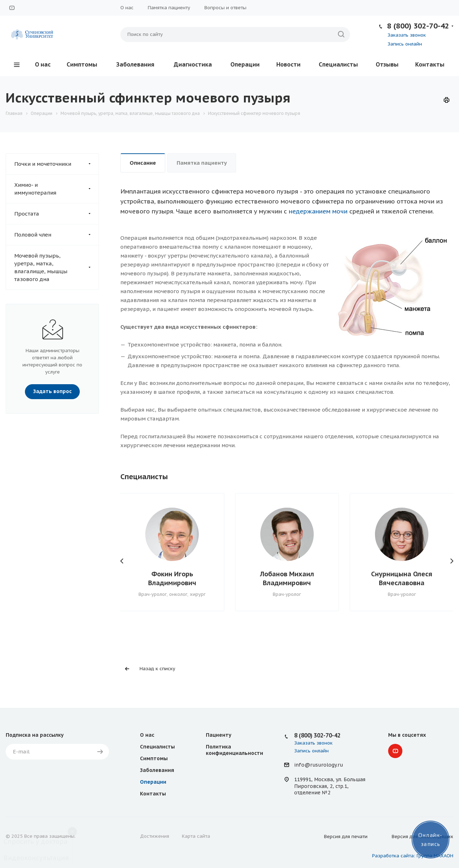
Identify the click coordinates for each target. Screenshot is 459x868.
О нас (127, 8)
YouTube (12, 8)
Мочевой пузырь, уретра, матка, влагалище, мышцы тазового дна (56, 268)
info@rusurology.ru (319, 765)
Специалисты (338, 64)
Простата (56, 214)
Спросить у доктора (36, 841)
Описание (143, 163)
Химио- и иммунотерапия (56, 189)
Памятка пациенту (169, 8)
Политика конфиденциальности (234, 750)
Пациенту (219, 735)
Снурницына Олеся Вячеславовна (402, 578)
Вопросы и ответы (225, 8)
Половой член (56, 235)
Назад (122, 561)
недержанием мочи (318, 211)
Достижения (155, 836)
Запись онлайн (405, 44)
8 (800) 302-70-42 (418, 26)
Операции (245, 64)
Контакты (430, 64)
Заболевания (135, 64)
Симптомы (82, 64)
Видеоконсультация (36, 858)
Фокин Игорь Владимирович (172, 578)
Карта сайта (196, 836)
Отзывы (387, 64)
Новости (288, 64)
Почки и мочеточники (56, 164)
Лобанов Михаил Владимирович (287, 578)
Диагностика (193, 64)
